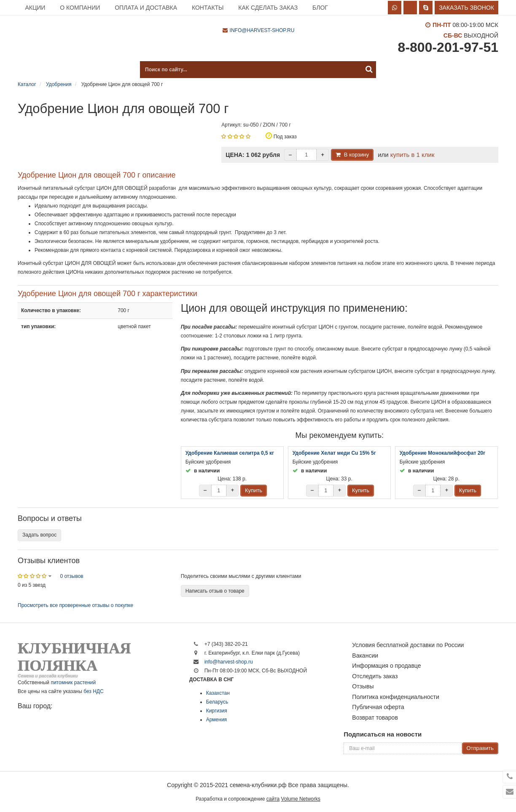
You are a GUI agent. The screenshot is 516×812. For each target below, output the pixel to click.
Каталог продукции (60, 70)
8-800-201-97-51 (448, 47)
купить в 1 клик (413, 155)
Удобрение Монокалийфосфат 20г (443, 453)
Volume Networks (301, 799)
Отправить (480, 748)
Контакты (208, 8)
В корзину (356, 155)
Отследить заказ (375, 676)
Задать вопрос (39, 535)
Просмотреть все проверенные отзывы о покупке (75, 605)
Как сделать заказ (268, 8)
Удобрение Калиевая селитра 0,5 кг (230, 453)
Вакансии (365, 656)
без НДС (93, 691)
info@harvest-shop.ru (262, 30)
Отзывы (363, 686)
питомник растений (73, 683)
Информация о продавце (386, 666)
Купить (254, 490)
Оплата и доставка (146, 8)
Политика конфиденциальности (396, 697)
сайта (273, 799)
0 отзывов (71, 576)
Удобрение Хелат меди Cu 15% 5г (334, 453)
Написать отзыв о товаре (215, 591)
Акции (35, 8)
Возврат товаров (375, 718)
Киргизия (217, 711)
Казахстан (218, 693)
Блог (320, 8)
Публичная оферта (378, 707)
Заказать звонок (466, 8)
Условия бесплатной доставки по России (408, 645)
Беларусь (217, 702)
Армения (216, 720)
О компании (80, 8)
